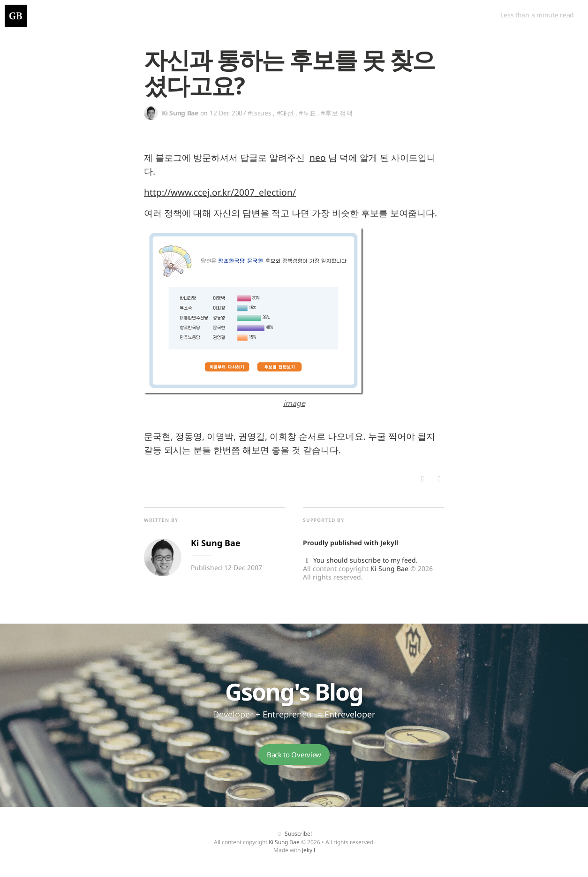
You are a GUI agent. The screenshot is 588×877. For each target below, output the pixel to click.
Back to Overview (294, 755)
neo (318, 157)
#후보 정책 (336, 113)
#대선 (285, 113)
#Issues (259, 113)
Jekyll (389, 543)
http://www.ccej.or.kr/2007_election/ (220, 192)
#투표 (307, 113)
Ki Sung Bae (389, 568)
